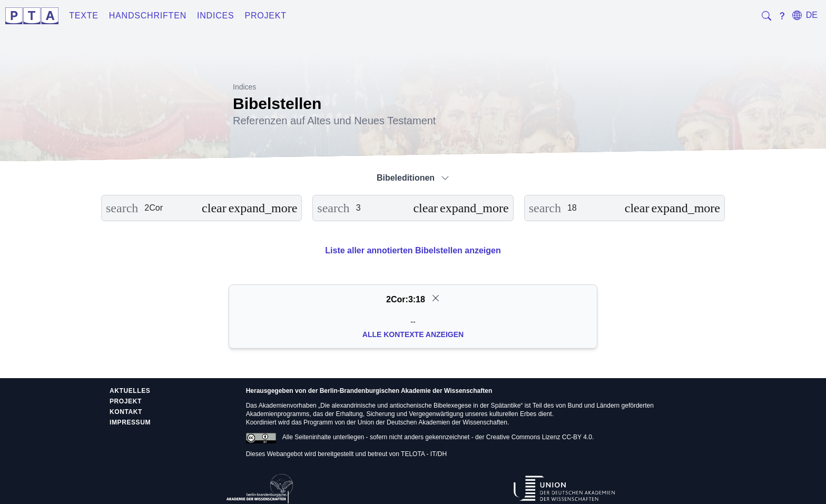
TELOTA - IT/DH (424, 454)
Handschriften (148, 16)
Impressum (130, 422)
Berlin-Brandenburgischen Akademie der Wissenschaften (406, 391)
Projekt (266, 16)
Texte (84, 16)
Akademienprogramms (278, 414)
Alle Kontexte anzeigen (413, 334)
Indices (216, 16)
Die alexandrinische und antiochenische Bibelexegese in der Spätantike (420, 406)
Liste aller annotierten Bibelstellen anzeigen (413, 250)
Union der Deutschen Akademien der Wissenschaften (432, 422)
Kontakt (126, 412)
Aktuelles (130, 391)
